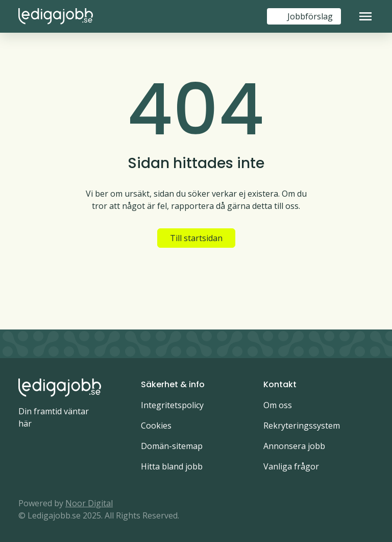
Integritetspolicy (172, 405)
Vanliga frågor (291, 466)
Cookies (156, 426)
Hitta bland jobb (172, 466)
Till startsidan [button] (196, 238)
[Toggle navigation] (365, 16)
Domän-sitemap (172, 446)
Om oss (278, 405)
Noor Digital (89, 503)
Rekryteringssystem (302, 426)
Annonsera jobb (294, 446)
